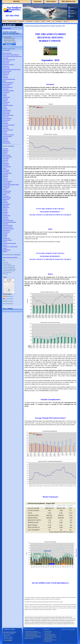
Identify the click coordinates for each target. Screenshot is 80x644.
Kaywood (5, 189)
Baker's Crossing (6, 61)
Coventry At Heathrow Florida (9, 79)
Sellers (49, 21)
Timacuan (5, 245)
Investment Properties (8, 267)
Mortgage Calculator (48, 638)
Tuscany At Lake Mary (7, 136)
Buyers (43, 21)
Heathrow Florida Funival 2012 (31, 634)
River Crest (5, 122)
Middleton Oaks (6, 207)
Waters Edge (5, 138)
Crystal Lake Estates (7, 173)
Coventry (5, 168)
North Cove (5, 211)
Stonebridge (5, 127)
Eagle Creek (5, 176)
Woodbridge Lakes (7, 143)
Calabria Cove (6, 74)
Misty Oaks (5, 209)
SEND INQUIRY (9, 44)
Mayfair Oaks (6, 206)
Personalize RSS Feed (8, 304)
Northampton (5, 212)
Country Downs (6, 170)
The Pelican (5, 217)
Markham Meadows (7, 198)
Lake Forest (5, 104)
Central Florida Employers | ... (50, 634)
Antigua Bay (5, 152)
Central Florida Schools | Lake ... (51, 637)
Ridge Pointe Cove (7, 230)
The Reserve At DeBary (8, 225)
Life (53, 21)
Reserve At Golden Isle (8, 227)
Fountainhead (6, 89)
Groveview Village (6, 183)
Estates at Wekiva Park (8, 87)
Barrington (5, 154)
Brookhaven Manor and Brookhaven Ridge (12, 69)
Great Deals (21, 21)
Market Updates (51, 1)
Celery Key (5, 162)
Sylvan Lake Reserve (7, 240)
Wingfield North (6, 141)
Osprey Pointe (6, 219)
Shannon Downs (6, 232)
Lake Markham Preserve (8, 105)
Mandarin (5, 194)
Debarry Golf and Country (8, 83)
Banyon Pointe (6, 63)
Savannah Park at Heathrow (9, 125)
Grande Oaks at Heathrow (8, 91)
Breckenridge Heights (7, 157)
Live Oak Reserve (6, 193)
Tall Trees (5, 242)
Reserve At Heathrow (7, 118)
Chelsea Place (6, 165)
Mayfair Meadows (6, 204)
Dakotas (4, 81)
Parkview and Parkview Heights (9, 222)
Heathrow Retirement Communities (10, 257)
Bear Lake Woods (6, 155)
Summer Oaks (6, 128)
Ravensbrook (6, 224)
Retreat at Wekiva (6, 120)
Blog (4, 260)
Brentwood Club (6, 68)
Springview (5, 235)
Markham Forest (6, 114)
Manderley (5, 201)
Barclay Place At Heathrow (8, 65)
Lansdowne (5, 109)
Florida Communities (8, 146)
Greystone (5, 94)
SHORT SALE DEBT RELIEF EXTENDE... (33, 633)
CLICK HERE (9, 640)
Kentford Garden (6, 102)
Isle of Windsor (6, 188)
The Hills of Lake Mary (7, 181)
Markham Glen (6, 196)
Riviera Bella (5, 123)
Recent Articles (8, 296)
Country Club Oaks (7, 167)
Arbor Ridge (5, 149)
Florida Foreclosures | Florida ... (50, 636)
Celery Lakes (5, 160)
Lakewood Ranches (7, 191)
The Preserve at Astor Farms (9, 60)
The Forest (5, 178)
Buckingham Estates (7, 71)
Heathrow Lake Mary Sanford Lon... (32, 631)
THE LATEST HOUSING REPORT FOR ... (33, 636)
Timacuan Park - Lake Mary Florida (10, 247)
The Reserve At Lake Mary (8, 229)
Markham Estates (6, 112)
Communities (30, 21)
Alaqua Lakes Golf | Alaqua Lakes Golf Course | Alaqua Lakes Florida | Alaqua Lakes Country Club (12, 56)
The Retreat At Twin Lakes (8, 135)
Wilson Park (5, 140)
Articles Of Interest (48, 631)
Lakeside (5, 107)
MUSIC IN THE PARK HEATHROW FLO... (33, 637)
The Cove (5, 133)
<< (4, 280)
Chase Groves (6, 163)
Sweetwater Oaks (6, 238)
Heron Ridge (5, 99)
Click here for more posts (29, 638)
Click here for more (48, 641)
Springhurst (5, 234)
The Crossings (6, 172)
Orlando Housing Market (9, 269)
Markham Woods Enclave (8, 115)
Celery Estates (6, 158)
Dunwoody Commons (7, 84)
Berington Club (6, 66)
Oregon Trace (6, 117)
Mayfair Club (5, 203)
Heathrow (5, 96)
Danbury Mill (5, 175)
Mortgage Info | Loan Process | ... (51, 640)
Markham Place (6, 199)
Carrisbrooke (5, 78)
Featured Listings (12, 21)
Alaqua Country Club (7, 53)
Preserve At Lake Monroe (8, 221)
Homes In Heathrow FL (8, 266)
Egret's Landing (6, 86)
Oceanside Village (7, 216)
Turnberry (5, 248)
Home (4, 21)
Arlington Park (6, 150)
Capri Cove (5, 76)
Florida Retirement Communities (12, 255)
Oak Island (5, 214)
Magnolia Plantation (7, 110)
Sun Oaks (5, 237)
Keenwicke (5, 100)
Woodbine (5, 252)
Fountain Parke (6, 92)
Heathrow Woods (6, 97)
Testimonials (38, 1)
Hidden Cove (5, 180)
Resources (59, 21)
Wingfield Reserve (7, 250)
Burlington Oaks (6, 73)
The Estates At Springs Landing (9, 243)
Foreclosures (6, 264)
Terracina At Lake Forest (8, 130)
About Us (66, 21)
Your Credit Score (48, 633)
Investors (37, 21)
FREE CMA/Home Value (69, 1)
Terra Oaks (5, 131)
